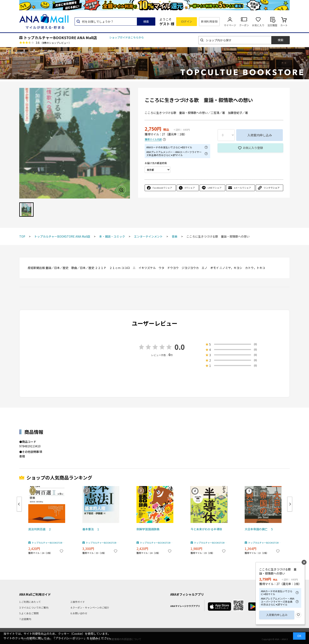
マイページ (230, 25)
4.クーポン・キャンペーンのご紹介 (90, 607)
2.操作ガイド (78, 602)
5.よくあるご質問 (29, 613)
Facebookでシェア (162, 188)
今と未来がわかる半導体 (206, 529)
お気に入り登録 (253, 148)
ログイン (187, 21)
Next (290, 504)
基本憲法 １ (91, 529)
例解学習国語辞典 (148, 529)
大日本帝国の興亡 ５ (259, 529)
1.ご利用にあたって (30, 602)
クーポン (244, 25)
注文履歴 (272, 25)
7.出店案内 (25, 619)
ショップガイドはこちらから (127, 37)
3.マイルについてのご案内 (34, 607)
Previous (19, 504)
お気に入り (258, 25)
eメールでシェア (243, 188)
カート (284, 25)
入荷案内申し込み (260, 135)
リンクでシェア (272, 188)
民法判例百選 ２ (40, 529)
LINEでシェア (215, 188)
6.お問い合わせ (79, 613)
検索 (146, 22)
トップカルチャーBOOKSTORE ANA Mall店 (60, 37)
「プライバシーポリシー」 (69, 638)
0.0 (180, 347)
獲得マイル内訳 (153, 139)
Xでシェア (190, 188)
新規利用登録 (209, 21)
